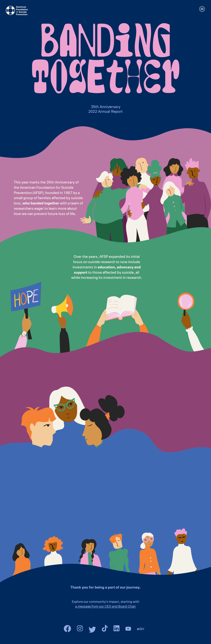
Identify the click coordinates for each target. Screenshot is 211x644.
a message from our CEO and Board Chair (105, 607)
